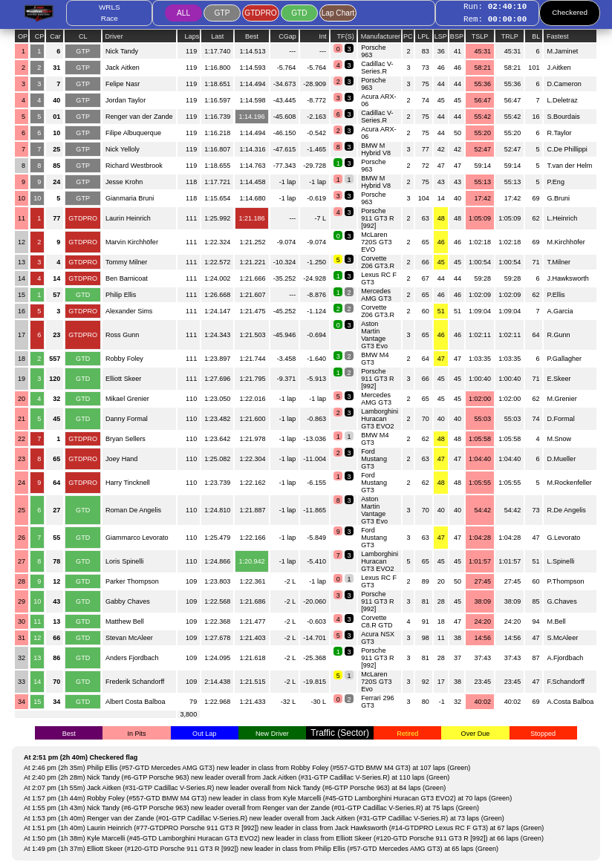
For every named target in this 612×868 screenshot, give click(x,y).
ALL (183, 13)
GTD (299, 13)
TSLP (480, 36)
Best (252, 36)
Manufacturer (380, 36)
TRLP (510, 36)
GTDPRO (260, 13)
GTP (222, 13)
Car (56, 36)
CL (83, 36)
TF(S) (347, 36)
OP (23, 36)
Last (217, 36)
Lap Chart (338, 13)
